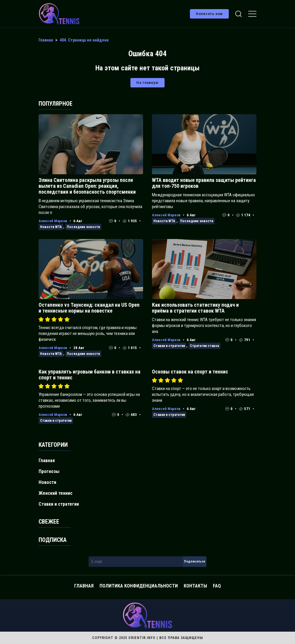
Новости (47, 482)
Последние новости (83, 227)
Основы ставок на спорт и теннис (190, 372)
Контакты (195, 586)
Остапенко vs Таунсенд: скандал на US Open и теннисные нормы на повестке (89, 308)
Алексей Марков (53, 221)
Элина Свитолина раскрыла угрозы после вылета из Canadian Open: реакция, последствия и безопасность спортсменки (87, 186)
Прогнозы (49, 471)
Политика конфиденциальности (139, 586)
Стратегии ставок (204, 346)
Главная (47, 460)
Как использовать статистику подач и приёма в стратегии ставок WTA (195, 308)
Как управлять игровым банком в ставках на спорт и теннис (90, 375)
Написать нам (209, 14)
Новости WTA (51, 227)
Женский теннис (55, 493)
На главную (147, 83)
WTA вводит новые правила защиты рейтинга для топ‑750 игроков (204, 183)
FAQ (217, 586)
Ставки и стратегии (169, 346)
